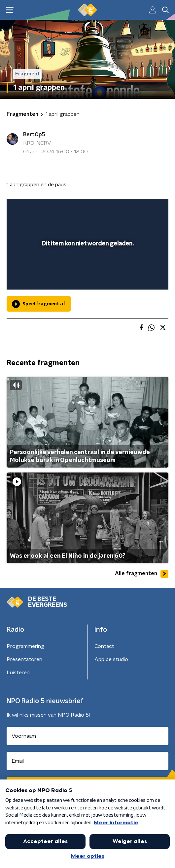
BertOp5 (34, 135)
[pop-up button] (133, 208)
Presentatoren (24, 659)
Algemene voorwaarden (35, 816)
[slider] (87, 278)
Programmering (25, 646)
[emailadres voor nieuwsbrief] (87, 761)
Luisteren (18, 673)
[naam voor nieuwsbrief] (87, 736)
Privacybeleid (84, 816)
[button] (163, 856)
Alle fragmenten (142, 574)
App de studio (111, 659)
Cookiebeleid (22, 833)
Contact (104, 646)
